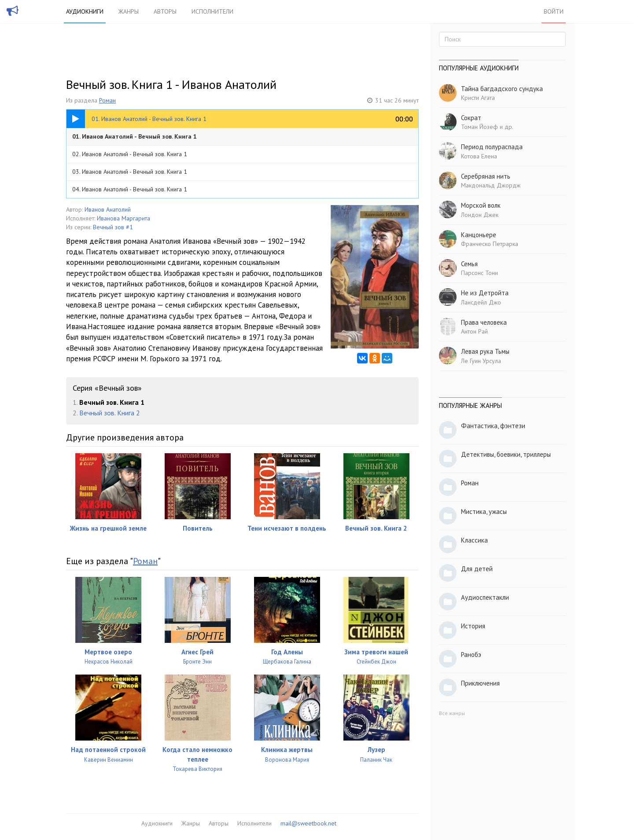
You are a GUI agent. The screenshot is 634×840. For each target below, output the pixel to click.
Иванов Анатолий (108, 209)
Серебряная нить (486, 176)
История (473, 626)
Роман (107, 100)
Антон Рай (474, 331)
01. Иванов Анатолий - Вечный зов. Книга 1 (135, 136)
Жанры (129, 11)
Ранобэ (471, 655)
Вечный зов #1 (113, 227)
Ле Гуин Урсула (481, 361)
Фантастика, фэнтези (493, 426)
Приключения (480, 683)
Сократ (471, 118)
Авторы (165, 11)
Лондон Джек (480, 215)
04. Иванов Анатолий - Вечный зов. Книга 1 (130, 189)
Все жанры (452, 713)
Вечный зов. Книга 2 (110, 413)
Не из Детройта (485, 293)
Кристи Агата (478, 98)
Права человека (484, 322)
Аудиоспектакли (485, 597)
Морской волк (481, 205)
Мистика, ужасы (484, 512)
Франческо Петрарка (490, 244)
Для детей (477, 569)
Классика (474, 540)
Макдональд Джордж (491, 185)
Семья (469, 264)
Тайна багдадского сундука (502, 89)
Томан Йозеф (479, 127)
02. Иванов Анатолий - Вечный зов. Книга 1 (130, 154)
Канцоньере (479, 235)
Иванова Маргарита (123, 218)
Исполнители (212, 11)
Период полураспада (492, 147)
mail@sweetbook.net (308, 823)
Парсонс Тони (479, 273)
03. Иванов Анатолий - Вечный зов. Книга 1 (130, 172)
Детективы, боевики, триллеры (506, 454)
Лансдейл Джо (481, 302)
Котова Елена (479, 156)
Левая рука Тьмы (485, 351)
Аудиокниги (85, 11)
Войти (554, 11)
